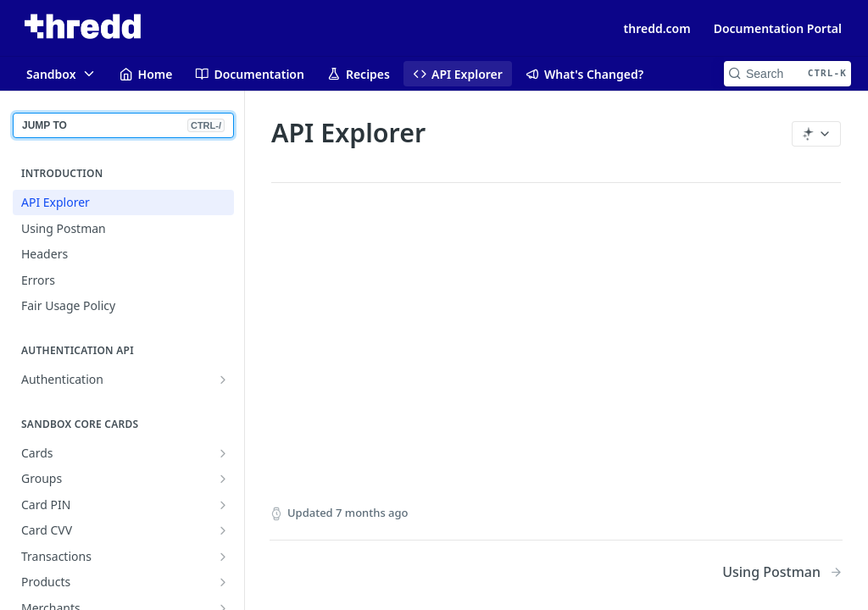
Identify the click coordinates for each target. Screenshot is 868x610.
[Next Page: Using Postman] (782, 572)
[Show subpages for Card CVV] (223, 530)
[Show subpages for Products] (223, 582)
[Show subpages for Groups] (223, 479)
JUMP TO (123, 125)
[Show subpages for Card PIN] (223, 505)
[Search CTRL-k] (787, 74)
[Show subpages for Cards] (223, 453)
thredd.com (657, 28)
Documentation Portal (778, 28)
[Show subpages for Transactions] (223, 557)
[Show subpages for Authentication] (223, 380)
